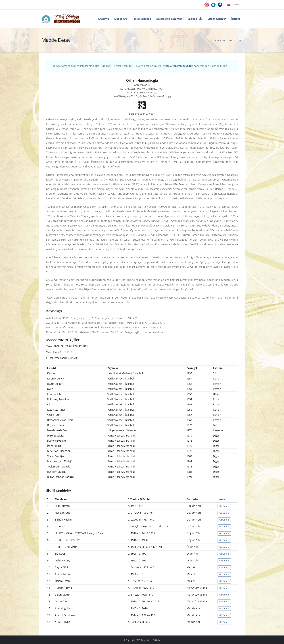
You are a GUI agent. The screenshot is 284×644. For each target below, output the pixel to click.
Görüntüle (224, 506)
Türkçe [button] (234, 5)
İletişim (236, 19)
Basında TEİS (195, 19)
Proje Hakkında (142, 19)
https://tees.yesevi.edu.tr (179, 66)
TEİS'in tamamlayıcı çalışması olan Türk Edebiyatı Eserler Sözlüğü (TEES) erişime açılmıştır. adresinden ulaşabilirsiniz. (140, 66)
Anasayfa (103, 19)
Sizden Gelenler (217, 19)
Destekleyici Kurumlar (169, 19)
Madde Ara (121, 19)
